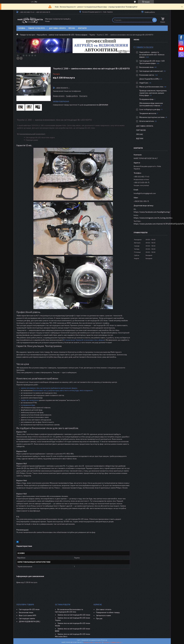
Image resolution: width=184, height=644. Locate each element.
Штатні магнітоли (147, 121)
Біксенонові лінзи (146, 67)
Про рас (99, 618)
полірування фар (28, 405)
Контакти (82, 28)
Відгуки (140, 138)
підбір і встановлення (30, 400)
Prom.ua (104, 640)
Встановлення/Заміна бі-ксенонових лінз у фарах (84, 340)
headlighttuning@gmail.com (145, 193)
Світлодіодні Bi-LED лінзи (29, 609)
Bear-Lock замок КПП (27, 615)
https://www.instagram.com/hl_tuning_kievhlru (153, 218)
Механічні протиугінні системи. (152, 117)
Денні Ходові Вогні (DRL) (149, 79)
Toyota (92, 35)
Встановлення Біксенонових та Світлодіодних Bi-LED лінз (69, 611)
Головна (21, 28)
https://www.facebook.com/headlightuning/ (152, 212)
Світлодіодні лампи (27, 618)
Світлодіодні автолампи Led (151, 71)
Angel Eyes (144, 83)
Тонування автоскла (148, 113)
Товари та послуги (36, 28)
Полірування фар (146, 99)
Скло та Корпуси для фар (150, 109)
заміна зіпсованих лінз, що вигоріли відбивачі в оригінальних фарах (49, 388)
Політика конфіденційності (113, 642)
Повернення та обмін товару (108, 612)
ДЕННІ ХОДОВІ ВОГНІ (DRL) (30, 621)
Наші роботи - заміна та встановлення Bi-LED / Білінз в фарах (62, 35)
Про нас (72, 28)
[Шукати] (154, 20)
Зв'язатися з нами (103, 615)
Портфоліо (141, 130)
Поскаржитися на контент (93, 642)
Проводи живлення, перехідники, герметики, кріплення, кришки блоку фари (153, 93)
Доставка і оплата (57, 28)
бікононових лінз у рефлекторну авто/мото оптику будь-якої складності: (63, 390)
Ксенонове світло (147, 75)
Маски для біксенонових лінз (151, 87)
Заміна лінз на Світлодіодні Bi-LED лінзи (74, 615)
